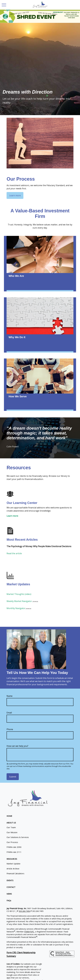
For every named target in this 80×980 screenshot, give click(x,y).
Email (9, 713)
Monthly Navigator (16, 608)
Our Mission (12, 832)
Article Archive (13, 869)
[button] (9, 816)
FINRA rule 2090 (14, 847)
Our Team (11, 827)
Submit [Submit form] (13, 777)
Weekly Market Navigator (19, 601)
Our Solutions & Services (18, 837)
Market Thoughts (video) (19, 594)
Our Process (12, 842)
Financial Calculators (15, 873)
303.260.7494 (24, 911)
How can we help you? (17, 746)
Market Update (13, 864)
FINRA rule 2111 (14, 852)
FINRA (27, 932)
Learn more (12, 516)
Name (10, 696)
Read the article (14, 553)
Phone (10, 729)
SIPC (32, 932)
